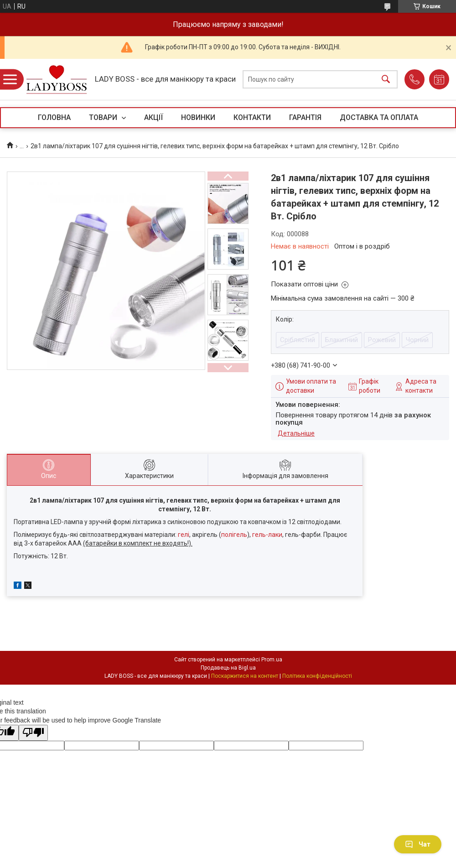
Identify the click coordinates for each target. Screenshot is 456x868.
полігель (234, 535)
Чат (418, 844)
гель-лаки (267, 535)
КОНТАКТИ (252, 117)
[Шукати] (386, 80)
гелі (184, 535)
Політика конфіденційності (317, 676)
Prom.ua (272, 660)
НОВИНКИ (198, 117)
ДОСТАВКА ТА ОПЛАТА (379, 117)
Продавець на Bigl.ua (228, 668)
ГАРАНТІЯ (305, 117)
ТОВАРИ (104, 117)
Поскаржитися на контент (245, 676)
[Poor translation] (33, 733)
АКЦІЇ (153, 117)
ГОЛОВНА (54, 117)
